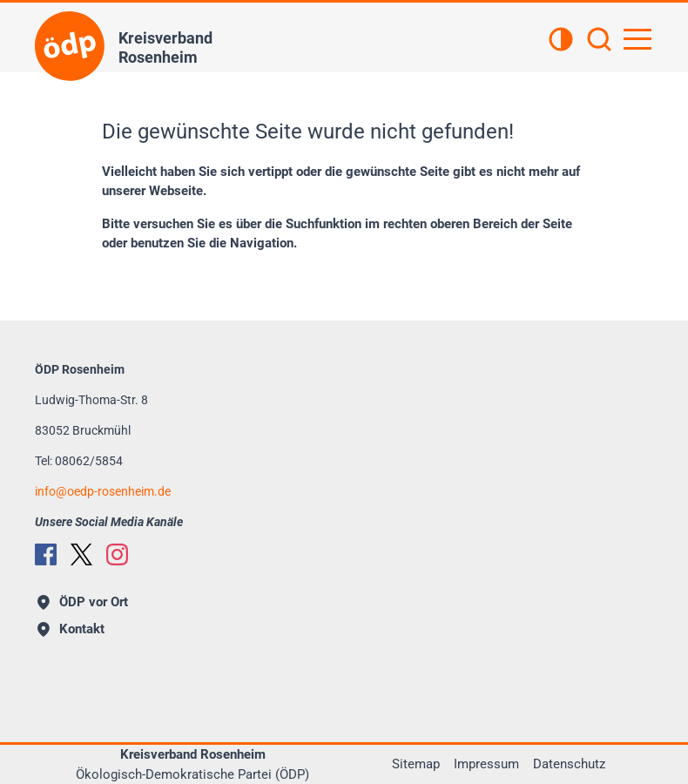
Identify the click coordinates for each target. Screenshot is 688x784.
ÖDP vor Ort (83, 602)
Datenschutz (569, 764)
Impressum (486, 764)
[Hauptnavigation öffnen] (637, 39)
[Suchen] (599, 41)
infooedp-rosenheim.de (103, 491)
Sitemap (416, 764)
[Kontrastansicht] (561, 41)
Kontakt (71, 629)
